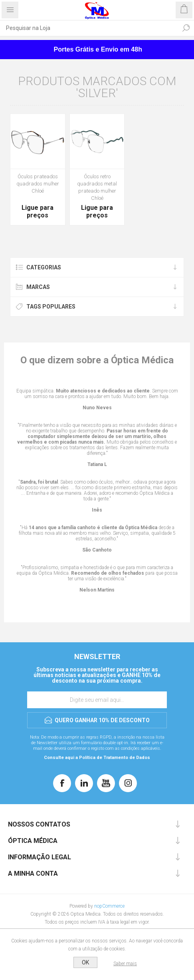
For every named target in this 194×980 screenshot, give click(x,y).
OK (85, 962)
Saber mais (125, 964)
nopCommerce (109, 906)
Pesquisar (186, 28)
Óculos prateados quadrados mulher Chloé (38, 184)
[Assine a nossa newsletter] (97, 700)
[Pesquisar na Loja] (89, 28)
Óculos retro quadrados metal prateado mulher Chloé (97, 187)
